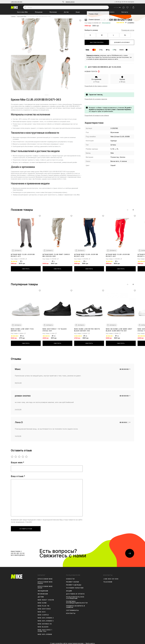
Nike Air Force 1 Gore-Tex (45, 629)
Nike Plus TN (43, 604)
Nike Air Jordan (45, 633)
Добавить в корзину (122, 42)
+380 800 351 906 (17, 2)
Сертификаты (72, 609)
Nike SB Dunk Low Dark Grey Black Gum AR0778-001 (119, 328)
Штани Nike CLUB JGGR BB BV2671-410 (86, 254)
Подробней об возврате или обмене (97, 115)
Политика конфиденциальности (77, 601)
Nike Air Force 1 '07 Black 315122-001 (55, 328)
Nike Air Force (44, 607)
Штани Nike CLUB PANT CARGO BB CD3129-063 (56, 254)
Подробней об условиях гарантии (96, 99)
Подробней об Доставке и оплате (96, 86)
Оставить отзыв (26, 527)
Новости (70, 578)
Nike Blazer (43, 625)
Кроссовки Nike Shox (45, 586)
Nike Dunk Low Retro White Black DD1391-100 (87, 328)
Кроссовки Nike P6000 (45, 581)
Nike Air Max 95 (45, 622)
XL (125, 35)
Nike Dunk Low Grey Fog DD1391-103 (22, 328)
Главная (13, 16)
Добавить (18, 249)
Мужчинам (53, 12)
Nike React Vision (46, 598)
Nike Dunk (42, 601)
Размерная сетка (128, 30)
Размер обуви (73, 581)
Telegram (108, 581)
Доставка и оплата (108, 12)
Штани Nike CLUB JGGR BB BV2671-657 (118, 254)
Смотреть (26, 267)
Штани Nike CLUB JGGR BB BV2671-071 (23, 254)
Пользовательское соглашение (75, 596)
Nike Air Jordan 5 (46, 619)
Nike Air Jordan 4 (46, 616)
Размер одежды (74, 584)
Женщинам (39, 12)
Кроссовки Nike (22, 12)
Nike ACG (42, 610)
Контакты (125, 12)
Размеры (90, 12)
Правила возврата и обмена (75, 605)
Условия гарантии (75, 587)
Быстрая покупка (97, 42)
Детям (66, 12)
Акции (78, 12)
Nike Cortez (43, 613)
